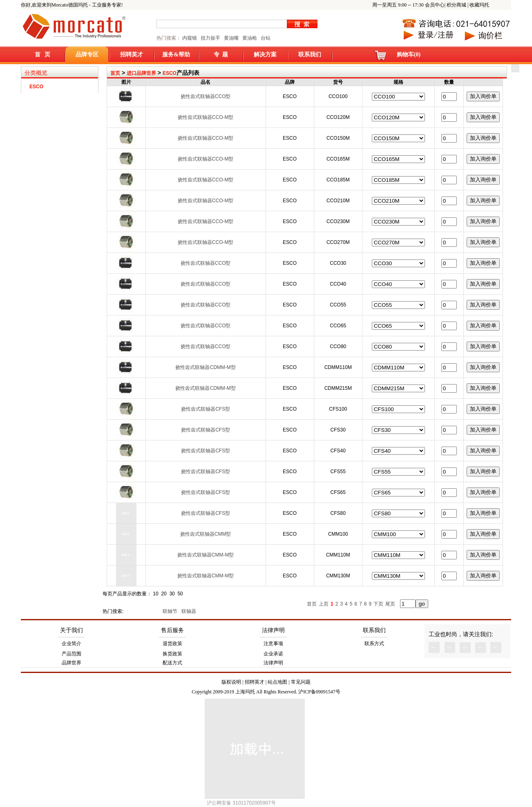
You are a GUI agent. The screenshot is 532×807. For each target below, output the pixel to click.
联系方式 (374, 644)
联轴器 (189, 611)
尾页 (390, 604)
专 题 (221, 55)
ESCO (170, 73)
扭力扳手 (210, 38)
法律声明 (273, 630)
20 (164, 594)
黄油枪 (250, 38)
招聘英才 (132, 55)
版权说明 (231, 682)
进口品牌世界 (141, 73)
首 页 (43, 55)
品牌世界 (72, 663)
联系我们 (310, 55)
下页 (378, 604)
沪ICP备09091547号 (319, 692)
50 (180, 594)
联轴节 (171, 611)
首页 (115, 73)
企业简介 (72, 644)
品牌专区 (87, 55)
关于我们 (72, 630)
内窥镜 (190, 38)
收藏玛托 (479, 5)
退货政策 (172, 644)
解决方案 (265, 55)
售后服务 (172, 630)
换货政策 (172, 654)
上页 (324, 604)
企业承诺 (273, 654)
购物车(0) (409, 55)
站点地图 (277, 682)
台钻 (265, 38)
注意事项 (273, 644)
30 (172, 594)
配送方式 (172, 663)
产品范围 (72, 654)
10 (155, 594)
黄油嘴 (231, 38)
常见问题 (301, 682)
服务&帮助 (176, 55)
